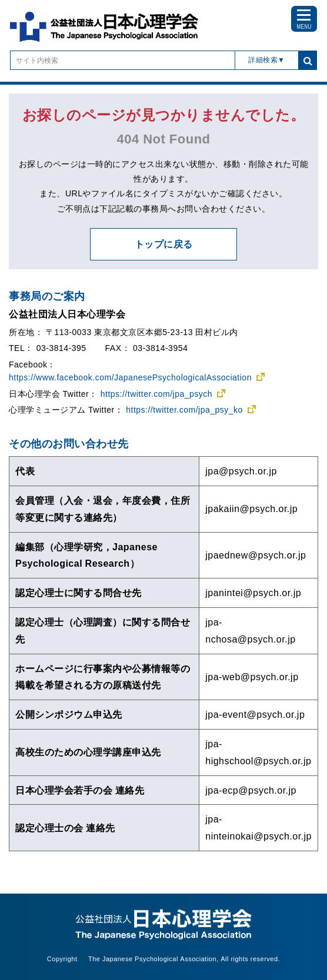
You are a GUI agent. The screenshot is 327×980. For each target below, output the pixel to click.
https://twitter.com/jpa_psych (156, 394)
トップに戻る (164, 244)
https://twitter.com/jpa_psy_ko (184, 410)
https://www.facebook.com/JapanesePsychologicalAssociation (130, 377)
